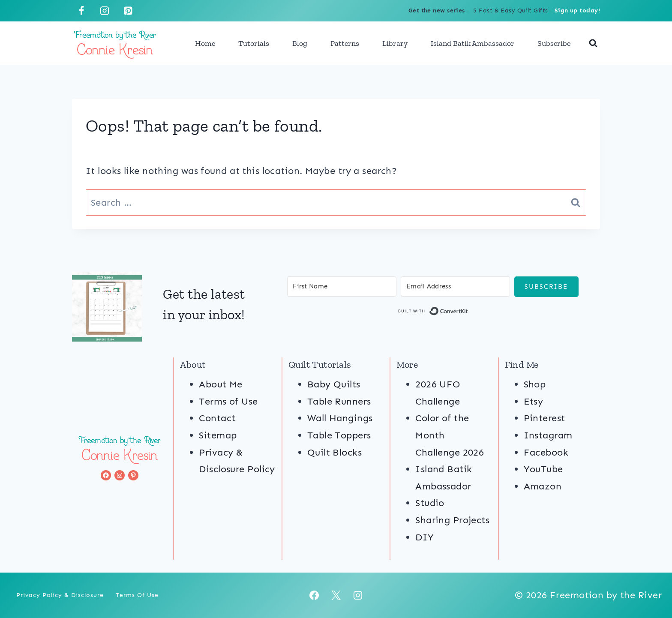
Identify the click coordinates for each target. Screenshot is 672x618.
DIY (424, 537)
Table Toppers (339, 435)
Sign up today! (577, 10)
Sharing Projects (452, 520)
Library (395, 43)
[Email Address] (455, 286)
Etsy (534, 401)
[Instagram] (105, 11)
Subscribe (554, 43)
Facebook (546, 452)
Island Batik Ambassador (472, 43)
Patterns (345, 43)
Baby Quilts (334, 384)
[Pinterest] (128, 11)
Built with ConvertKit (468, 313)
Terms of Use (228, 401)
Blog (300, 43)
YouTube (543, 469)
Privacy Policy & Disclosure (60, 595)
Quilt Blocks (334, 452)
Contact (217, 418)
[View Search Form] (593, 43)
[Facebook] (81, 11)
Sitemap (218, 435)
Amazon (543, 486)
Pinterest (544, 418)
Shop (535, 384)
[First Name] (342, 286)
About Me (221, 384)
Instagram (548, 435)
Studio (430, 503)
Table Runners (339, 401)
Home (205, 43)
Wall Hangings (340, 418)
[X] (336, 595)
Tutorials (254, 43)
